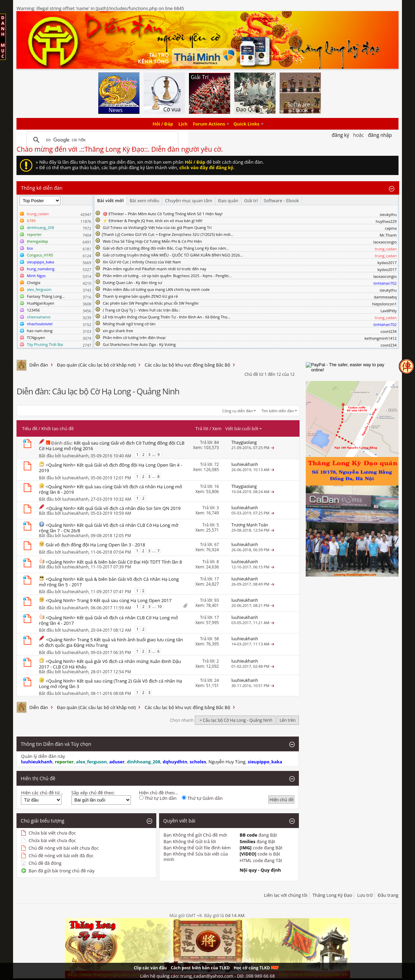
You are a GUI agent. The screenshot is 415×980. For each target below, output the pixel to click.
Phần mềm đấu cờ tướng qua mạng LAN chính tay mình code (156, 289)
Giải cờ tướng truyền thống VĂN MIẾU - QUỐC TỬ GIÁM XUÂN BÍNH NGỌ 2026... (173, 255)
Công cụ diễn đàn (238, 411)
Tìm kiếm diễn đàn (278, 411)
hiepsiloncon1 (384, 304)
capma (391, 228)
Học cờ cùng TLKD (256, 968)
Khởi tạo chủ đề (57, 428)
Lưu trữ (365, 895)
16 (216, 486)
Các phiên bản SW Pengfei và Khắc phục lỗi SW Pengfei (151, 303)
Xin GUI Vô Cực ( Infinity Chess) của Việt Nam (142, 262)
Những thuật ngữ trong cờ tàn (129, 324)
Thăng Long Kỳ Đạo (332, 895)
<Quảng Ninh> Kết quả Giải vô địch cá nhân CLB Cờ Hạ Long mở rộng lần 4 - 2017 (108, 620)
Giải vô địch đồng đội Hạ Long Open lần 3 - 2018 (96, 545)
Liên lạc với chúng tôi (286, 895)
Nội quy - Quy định (260, 870)
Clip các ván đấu (150, 968)
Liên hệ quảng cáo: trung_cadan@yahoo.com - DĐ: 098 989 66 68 (207, 976)
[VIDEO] (248, 854)
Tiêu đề (30, 428)
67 (216, 545)
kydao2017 (387, 263)
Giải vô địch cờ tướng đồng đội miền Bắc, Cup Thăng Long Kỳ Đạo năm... (166, 248)
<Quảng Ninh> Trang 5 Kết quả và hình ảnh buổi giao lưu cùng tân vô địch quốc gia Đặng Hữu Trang (111, 642)
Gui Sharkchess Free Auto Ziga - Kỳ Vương (139, 344)
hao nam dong (40, 331)
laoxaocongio (385, 242)
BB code (249, 835)
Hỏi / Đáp (163, 124)
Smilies (248, 841)
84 (216, 442)
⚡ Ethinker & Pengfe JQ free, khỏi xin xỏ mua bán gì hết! (153, 221)
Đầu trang (388, 895)
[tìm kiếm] (101, 140)
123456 (33, 310)
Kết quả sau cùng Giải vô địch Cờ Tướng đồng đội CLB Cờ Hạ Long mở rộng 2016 (112, 446)
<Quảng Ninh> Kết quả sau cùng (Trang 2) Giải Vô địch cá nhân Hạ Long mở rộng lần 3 (110, 684)
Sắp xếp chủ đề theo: (93, 793)
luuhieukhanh (75, 456)
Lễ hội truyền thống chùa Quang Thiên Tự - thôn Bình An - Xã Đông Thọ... (166, 317)
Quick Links (246, 124)
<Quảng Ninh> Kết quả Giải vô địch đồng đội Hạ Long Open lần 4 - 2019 (110, 468)
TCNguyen (36, 337)
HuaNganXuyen (41, 303)
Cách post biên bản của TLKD (200, 968)
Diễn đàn (39, 365)
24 (216, 680)
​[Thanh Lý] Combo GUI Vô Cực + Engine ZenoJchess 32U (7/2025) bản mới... (167, 234)
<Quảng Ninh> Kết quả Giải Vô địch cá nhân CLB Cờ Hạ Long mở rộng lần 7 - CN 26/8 (108, 528)
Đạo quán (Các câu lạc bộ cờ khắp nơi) (96, 365)
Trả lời (202, 428)
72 (216, 464)
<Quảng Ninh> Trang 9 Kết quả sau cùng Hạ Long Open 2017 (109, 600)
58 (216, 639)
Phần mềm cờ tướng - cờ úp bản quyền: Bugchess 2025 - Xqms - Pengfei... (167, 276)
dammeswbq (385, 297)
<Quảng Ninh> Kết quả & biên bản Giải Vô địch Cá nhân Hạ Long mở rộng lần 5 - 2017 (109, 582)
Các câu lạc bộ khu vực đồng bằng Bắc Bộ (187, 365)
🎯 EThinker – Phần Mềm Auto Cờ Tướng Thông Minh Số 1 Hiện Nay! (163, 214)
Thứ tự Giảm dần (202, 798)
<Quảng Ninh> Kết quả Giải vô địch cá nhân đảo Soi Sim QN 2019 (113, 508)
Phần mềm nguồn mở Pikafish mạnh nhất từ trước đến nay (154, 269)
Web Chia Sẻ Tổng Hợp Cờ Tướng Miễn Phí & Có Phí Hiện (152, 241)
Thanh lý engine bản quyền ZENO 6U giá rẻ (140, 296)
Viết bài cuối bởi (244, 428)
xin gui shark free (118, 331)
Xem (217, 428)
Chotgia (33, 282)
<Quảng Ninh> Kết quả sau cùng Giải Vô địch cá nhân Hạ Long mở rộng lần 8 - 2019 (110, 489)
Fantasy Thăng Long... (46, 296)
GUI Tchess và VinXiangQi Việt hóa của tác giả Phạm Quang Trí (157, 227)
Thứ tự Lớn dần (158, 798)
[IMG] (246, 848)
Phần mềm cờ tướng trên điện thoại (134, 337)
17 (216, 579)
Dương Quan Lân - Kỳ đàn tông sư (132, 282)
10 (160, 606)
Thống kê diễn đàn (42, 188)
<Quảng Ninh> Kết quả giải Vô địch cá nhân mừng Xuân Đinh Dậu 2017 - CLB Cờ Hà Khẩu (110, 664)
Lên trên (288, 720)
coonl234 (389, 331)
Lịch (183, 124)
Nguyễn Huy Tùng (227, 762)
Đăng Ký (341, 135)
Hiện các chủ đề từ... (42, 793)
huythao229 (386, 221)
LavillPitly (388, 311)
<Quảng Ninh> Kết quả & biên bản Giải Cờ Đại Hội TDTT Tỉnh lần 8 (114, 562)
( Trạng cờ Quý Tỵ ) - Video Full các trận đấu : (141, 310)
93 (216, 600)
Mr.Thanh (388, 235)
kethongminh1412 (381, 338)
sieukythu (388, 214)
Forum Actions (209, 124)
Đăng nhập (380, 135)
